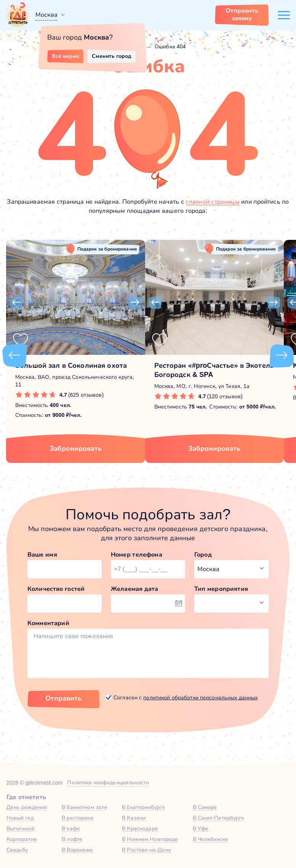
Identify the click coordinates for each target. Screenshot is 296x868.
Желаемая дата (135, 589)
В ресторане (78, 818)
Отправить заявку (242, 14)
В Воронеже (77, 850)
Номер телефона (137, 554)
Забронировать (76, 448)
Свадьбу (17, 850)
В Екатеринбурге (143, 807)
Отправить (63, 698)
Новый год (20, 818)
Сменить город (112, 56)
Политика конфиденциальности (108, 782)
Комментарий (48, 623)
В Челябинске (211, 839)
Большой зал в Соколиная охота (71, 365)
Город (203, 554)
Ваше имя (42, 554)
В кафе (71, 828)
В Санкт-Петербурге (219, 818)
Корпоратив (22, 839)
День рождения (27, 807)
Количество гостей (56, 589)
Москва (46, 15)
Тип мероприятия (221, 589)
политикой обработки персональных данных (200, 697)
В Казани (134, 818)
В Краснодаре (140, 828)
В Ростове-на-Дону (146, 850)
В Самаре (205, 807)
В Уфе (201, 828)
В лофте (72, 839)
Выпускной (20, 828)
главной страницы (213, 202)
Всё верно (65, 56)
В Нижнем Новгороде (150, 839)
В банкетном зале (85, 807)
